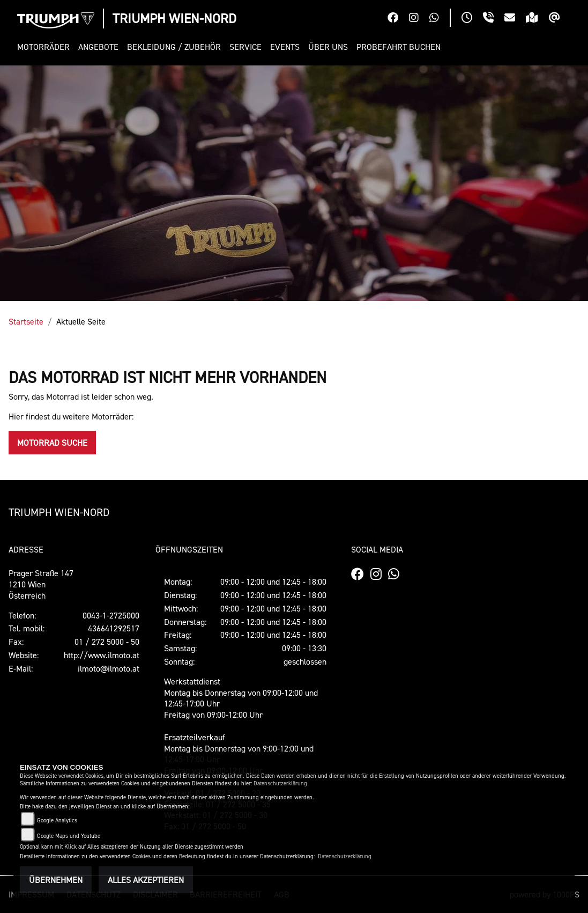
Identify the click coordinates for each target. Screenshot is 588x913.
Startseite (26, 321)
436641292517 (114, 628)
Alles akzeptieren (146, 880)
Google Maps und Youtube (69, 836)
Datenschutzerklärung (280, 783)
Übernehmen (56, 880)
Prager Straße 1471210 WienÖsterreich (41, 584)
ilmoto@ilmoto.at (109, 668)
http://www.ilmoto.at (102, 655)
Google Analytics (57, 820)
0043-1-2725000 (111, 615)
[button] (46, 47)
